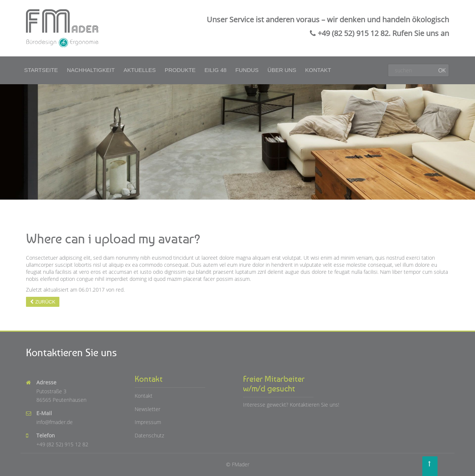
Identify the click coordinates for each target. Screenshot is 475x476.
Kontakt (318, 70)
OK (442, 70)
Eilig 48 (215, 70)
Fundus (247, 70)
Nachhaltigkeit (91, 70)
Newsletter (148, 409)
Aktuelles (140, 70)
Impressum (148, 422)
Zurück (45, 302)
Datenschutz (149, 435)
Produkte (180, 70)
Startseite (41, 70)
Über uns (282, 70)
